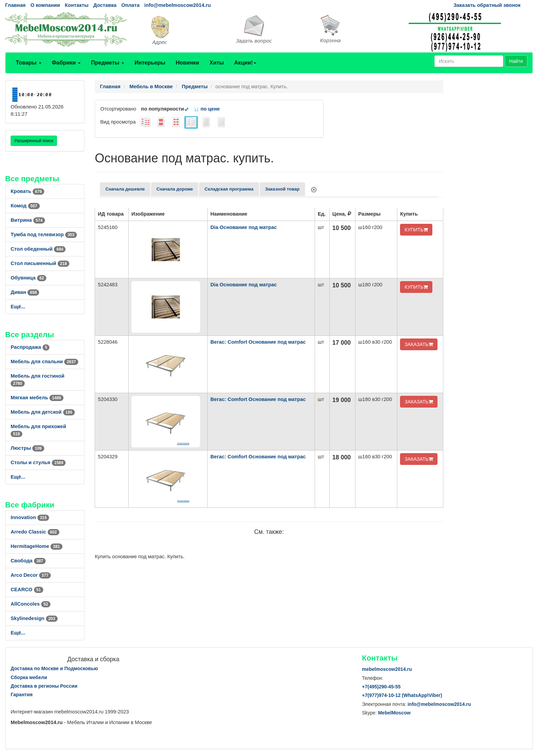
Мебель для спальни (44, 362)
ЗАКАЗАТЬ (419, 344)
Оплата (130, 5)
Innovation (30, 517)
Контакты (77, 5)
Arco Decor (31, 575)
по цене (207, 109)
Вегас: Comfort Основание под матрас (258, 342)
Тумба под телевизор (44, 234)
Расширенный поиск (34, 141)
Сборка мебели (29, 677)
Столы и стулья (38, 462)
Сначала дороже (175, 189)
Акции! (245, 63)
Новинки (188, 63)
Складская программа (229, 189)
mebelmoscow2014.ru (387, 669)
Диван (25, 292)
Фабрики (66, 63)
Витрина (28, 220)
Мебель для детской (43, 412)
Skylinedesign (34, 618)
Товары (29, 63)
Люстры (27, 448)
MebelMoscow (394, 713)
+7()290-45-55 (381, 687)
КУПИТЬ (416, 230)
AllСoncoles (31, 604)
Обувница (28, 278)
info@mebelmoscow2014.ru (178, 5)
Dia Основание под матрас (244, 227)
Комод (25, 206)
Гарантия (22, 695)
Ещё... (18, 307)
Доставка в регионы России (44, 686)
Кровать (27, 191)
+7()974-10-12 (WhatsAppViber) (402, 695)
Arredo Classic (35, 532)
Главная (15, 5)
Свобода (28, 561)
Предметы (108, 63)
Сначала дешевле (125, 189)
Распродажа (30, 347)
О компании (45, 5)
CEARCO (27, 589)
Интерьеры (150, 63)
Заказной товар (282, 189)
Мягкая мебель (37, 398)
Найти (516, 61)
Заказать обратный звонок (487, 5)
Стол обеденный (38, 249)
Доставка (105, 5)
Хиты (217, 63)
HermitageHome (37, 546)
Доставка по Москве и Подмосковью (54, 668)
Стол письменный (40, 263)
